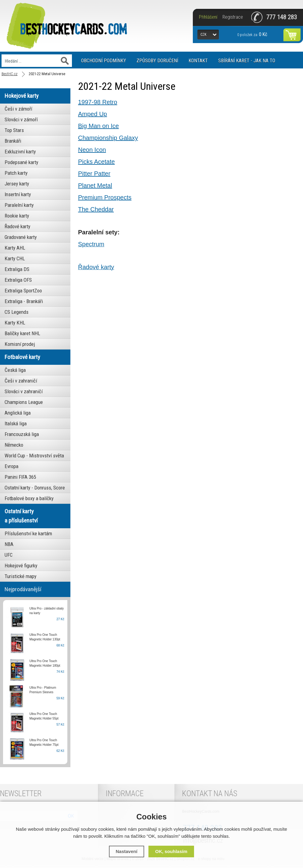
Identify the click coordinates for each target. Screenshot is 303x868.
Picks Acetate (96, 162)
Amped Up (93, 114)
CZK (203, 35)
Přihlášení (208, 17)
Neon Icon (92, 150)
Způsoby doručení (157, 61)
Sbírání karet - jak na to (247, 61)
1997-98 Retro (98, 102)
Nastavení (127, 851)
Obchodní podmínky (104, 61)
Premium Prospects (105, 197)
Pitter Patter (94, 174)
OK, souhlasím (171, 851)
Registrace (233, 17)
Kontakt (198, 61)
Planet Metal (95, 185)
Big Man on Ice (98, 126)
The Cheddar (96, 209)
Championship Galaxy (108, 138)
